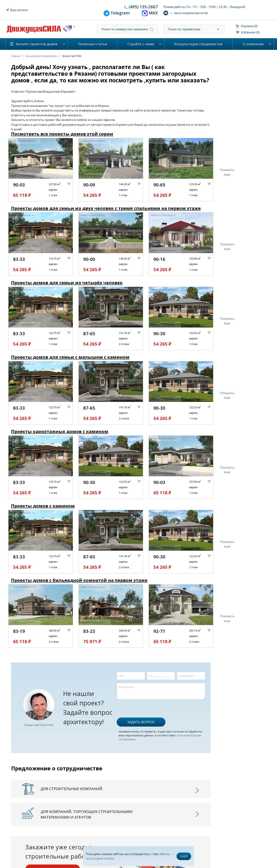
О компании (253, 44)
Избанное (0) (250, 32)
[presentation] (145, 707)
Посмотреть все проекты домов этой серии (62, 134)
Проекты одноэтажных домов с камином (60, 431)
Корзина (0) (249, 26)
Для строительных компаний (71, 789)
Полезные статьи (92, 44)
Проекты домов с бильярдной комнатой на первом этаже (79, 580)
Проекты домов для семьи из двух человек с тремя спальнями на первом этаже (106, 208)
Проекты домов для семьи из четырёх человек (67, 283)
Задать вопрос (141, 722)
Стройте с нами (141, 44)
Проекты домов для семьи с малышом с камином (70, 357)
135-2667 (143, 7)
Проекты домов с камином (43, 506)
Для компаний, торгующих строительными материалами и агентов (87, 814)
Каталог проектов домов (37, 44)
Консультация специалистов (198, 44)
